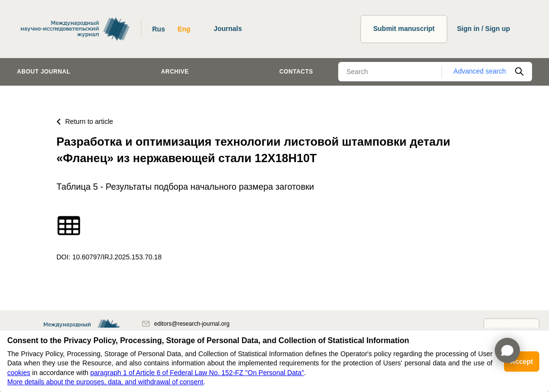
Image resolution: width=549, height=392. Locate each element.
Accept (522, 362)
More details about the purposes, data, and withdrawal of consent (105, 382)
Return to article (85, 121)
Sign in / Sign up (484, 29)
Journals (228, 29)
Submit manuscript (404, 29)
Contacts (296, 72)
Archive (175, 72)
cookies (19, 373)
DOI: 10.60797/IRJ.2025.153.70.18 (109, 257)
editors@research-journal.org (186, 324)
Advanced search (480, 71)
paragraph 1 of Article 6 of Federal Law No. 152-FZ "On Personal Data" (197, 373)
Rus (158, 29)
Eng (184, 29)
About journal (44, 72)
